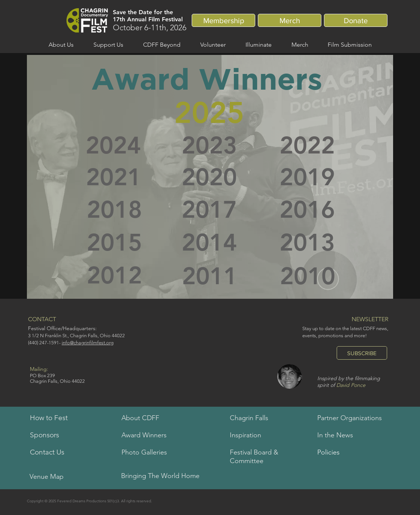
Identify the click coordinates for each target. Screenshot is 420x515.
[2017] (209, 210)
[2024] (113, 146)
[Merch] (290, 20)
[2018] (114, 210)
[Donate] (356, 20)
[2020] (209, 177)
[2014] (209, 243)
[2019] (307, 177)
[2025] (209, 113)
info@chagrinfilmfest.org (88, 343)
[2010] (308, 276)
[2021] (113, 177)
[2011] (210, 276)
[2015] (114, 243)
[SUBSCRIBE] (362, 353)
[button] (61, 45)
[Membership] (223, 20)
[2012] (114, 276)
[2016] (307, 210)
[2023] (209, 146)
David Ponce (351, 385)
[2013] (307, 243)
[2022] (307, 146)
